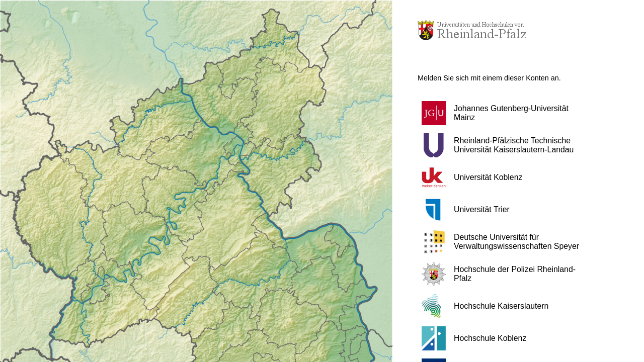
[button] (506, 113)
